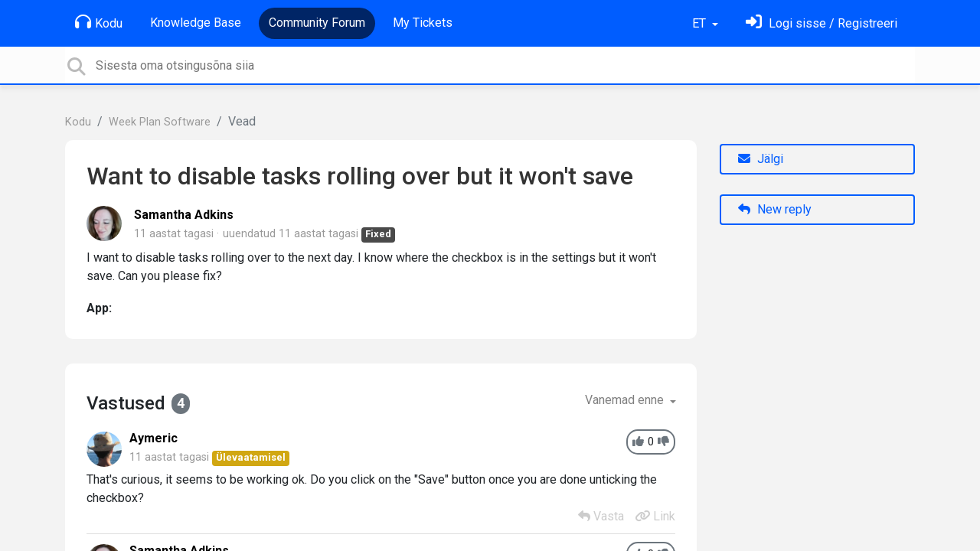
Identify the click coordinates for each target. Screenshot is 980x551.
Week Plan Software (160, 122)
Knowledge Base (196, 23)
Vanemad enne (626, 400)
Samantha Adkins (184, 215)
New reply (775, 209)
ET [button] (701, 23)
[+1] (638, 442)
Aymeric (154, 438)
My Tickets (423, 23)
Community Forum (317, 23)
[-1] (663, 442)
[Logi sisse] (822, 23)
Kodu (99, 22)
